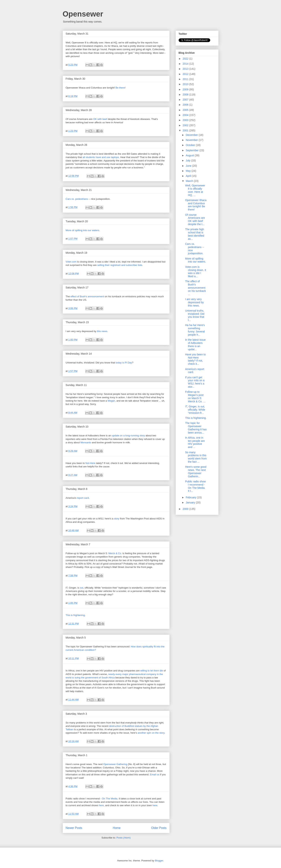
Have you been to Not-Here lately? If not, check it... (195, 359)
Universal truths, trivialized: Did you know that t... (195, 315)
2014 (186, 64)
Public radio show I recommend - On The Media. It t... (195, 486)
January (191, 502)
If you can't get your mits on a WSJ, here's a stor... (195, 382)
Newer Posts (74, 828)
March (190, 181)
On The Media (110, 799)
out (81, 588)
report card (83, 498)
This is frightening (75, 615)
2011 (186, 79)
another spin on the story (151, 733)
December (192, 135)
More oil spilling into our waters (82, 230)
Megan (111, 401)
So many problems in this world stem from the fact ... (196, 457)
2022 (186, 59)
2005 (186, 110)
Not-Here (90, 463)
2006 (186, 105)
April (189, 176)
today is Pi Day (124, 363)
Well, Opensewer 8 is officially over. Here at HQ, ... (195, 190)
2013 (186, 69)
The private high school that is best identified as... (195, 234)
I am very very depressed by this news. (194, 302)
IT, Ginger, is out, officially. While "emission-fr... (195, 410)
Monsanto (86, 442)
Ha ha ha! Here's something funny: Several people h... (195, 330)
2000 (186, 509)
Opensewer (83, 14)
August (190, 155)
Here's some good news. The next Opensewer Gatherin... (196, 471)
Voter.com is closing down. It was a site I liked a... (196, 272)
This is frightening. (196, 418)
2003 (186, 120)
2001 (186, 130)
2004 (186, 115)
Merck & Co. (115, 553)
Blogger (159, 861)
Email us (155, 775)
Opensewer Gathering (115, 764)
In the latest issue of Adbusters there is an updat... (195, 344)
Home (117, 828)
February (191, 497)
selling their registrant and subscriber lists (120, 265)
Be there (120, 88)
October (191, 145)
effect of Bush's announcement (87, 296)
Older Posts (159, 828)
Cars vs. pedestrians (77, 199)
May (189, 171)
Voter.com (71, 262)
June (189, 166)
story (117, 519)
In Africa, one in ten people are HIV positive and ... (195, 442)
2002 (186, 125)
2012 (186, 74)
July (188, 160)
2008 (186, 95)
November (192, 140)
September (193, 150)
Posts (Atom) (124, 838)
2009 (186, 89)
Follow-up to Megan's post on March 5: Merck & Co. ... (195, 397)
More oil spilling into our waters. (195, 260)
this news (102, 331)
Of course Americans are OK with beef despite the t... (195, 219)
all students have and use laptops (101, 157)
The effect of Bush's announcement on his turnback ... (195, 288)
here (101, 805)
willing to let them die (152, 671)
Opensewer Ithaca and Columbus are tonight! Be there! (196, 205)
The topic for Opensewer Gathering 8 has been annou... (196, 428)
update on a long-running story (128, 436)
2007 (186, 100)
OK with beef (100, 119)
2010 (186, 84)
